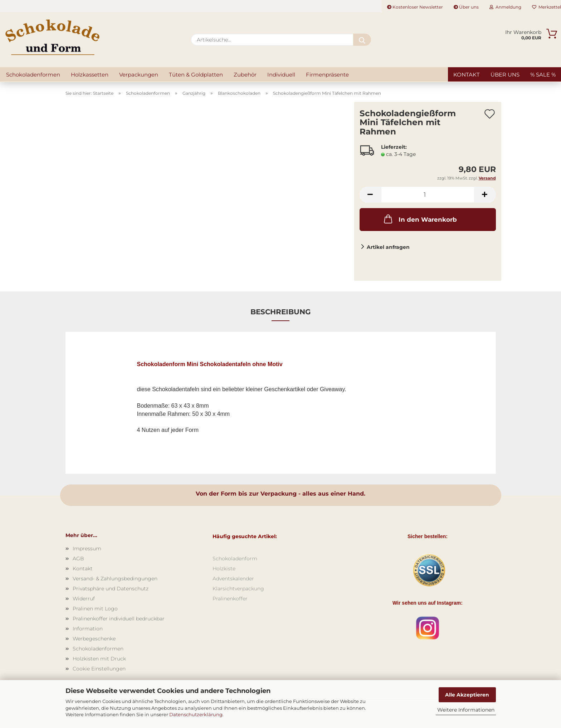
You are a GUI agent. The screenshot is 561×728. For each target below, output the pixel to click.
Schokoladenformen (33, 75)
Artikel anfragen (388, 247)
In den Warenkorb (420, 219)
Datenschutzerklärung (196, 714)
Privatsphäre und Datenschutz (111, 589)
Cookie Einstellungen (99, 669)
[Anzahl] (428, 195)
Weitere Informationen (466, 710)
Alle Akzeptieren (467, 695)
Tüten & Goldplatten (196, 75)
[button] (370, 195)
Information (88, 629)
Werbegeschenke (94, 639)
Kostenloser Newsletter (415, 7)
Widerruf (84, 599)
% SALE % (543, 75)
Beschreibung (280, 312)
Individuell (281, 75)
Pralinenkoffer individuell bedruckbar (119, 619)
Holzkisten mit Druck (99, 659)
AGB (78, 559)
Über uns (466, 7)
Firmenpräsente (327, 75)
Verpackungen (139, 75)
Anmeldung (505, 7)
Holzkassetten (90, 75)
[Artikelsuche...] (362, 40)
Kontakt (467, 75)
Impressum (87, 549)
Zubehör (245, 75)
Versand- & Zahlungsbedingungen (115, 579)
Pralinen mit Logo (95, 609)
